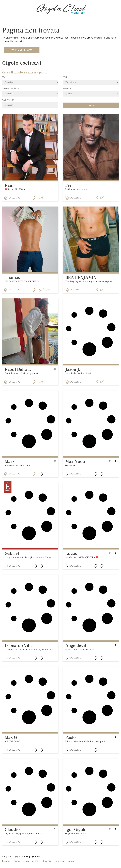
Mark (10, 463)
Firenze (47, 865)
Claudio (12, 833)
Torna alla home (22, 50)
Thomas (12, 278)
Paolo (70, 740)
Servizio (67, 89)
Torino (16, 865)
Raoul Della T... (19, 370)
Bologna (59, 865)
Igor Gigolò (76, 833)
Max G (11, 740)
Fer (68, 185)
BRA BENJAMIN (81, 278)
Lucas (71, 555)
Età (4, 77)
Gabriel (12, 555)
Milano (6, 865)
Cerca (91, 105)
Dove (65, 77)
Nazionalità (8, 100)
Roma (26, 865)
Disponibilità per (10, 89)
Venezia (36, 865)
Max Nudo (75, 463)
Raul (9, 185)
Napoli (70, 865)
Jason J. (73, 370)
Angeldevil (76, 648)
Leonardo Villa (19, 648)
